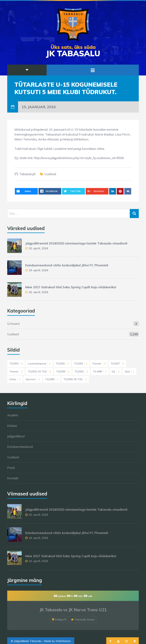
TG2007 (117, 364)
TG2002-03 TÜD (39, 371)
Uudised (50, 174)
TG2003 (81, 364)
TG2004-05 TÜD (75, 379)
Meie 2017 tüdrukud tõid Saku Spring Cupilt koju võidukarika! (71, 287)
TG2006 (63, 371)
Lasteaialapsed (39, 364)
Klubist (12, 426)
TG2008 (52, 379)
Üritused (13, 324)
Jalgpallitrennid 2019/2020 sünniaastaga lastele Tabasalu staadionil (76, 243)
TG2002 (81, 371)
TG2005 (16, 364)
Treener (16, 371)
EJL (116, 371)
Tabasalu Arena (84, 619)
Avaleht (13, 415)
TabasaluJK (28, 174)
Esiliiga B (61, 619)
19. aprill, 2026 (38, 270)
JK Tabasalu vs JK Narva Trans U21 (73, 610)
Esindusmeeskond (20, 447)
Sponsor (33, 379)
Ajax (130, 371)
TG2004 (62, 364)
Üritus (15, 379)
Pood (11, 468)
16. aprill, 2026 (38, 292)
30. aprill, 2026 (38, 248)
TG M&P (100, 371)
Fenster (99, 364)
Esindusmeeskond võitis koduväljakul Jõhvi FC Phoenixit (67, 265)
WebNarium (63, 641)
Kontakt (13, 478)
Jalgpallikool (16, 436)
